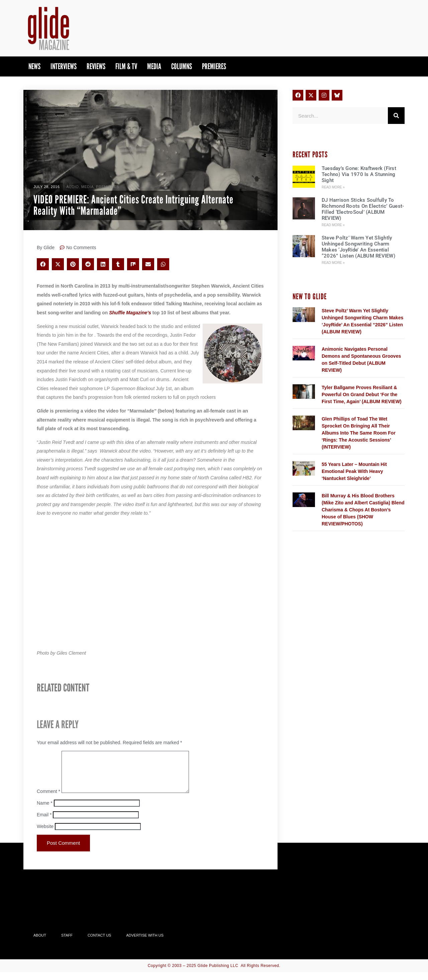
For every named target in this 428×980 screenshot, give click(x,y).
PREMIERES (214, 66)
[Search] (396, 116)
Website (45, 834)
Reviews (96, 66)
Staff (67, 943)
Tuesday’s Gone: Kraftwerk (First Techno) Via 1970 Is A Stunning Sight (359, 174)
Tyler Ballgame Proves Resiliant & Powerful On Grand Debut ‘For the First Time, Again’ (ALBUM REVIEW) (362, 394)
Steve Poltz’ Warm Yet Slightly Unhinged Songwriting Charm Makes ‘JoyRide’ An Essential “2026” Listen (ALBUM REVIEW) (358, 247)
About (40, 943)
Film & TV (126, 66)
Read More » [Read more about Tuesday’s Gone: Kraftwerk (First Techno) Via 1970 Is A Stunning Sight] (333, 187)
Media (154, 66)
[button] (43, 264)
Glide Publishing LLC (218, 974)
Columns (182, 66)
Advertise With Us (145, 943)
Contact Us (99, 943)
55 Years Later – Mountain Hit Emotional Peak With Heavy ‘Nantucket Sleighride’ (354, 471)
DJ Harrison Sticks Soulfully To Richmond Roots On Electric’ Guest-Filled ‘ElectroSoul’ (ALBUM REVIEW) (363, 209)
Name (45, 811)
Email (44, 823)
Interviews (64, 66)
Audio (72, 187)
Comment (48, 799)
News (34, 66)
